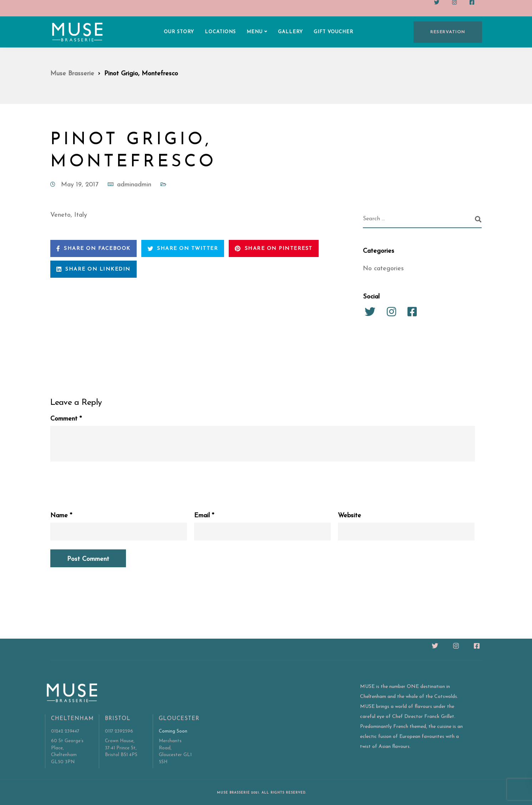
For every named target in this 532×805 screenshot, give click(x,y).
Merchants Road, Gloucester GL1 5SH (175, 751)
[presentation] (105, 483)
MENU (255, 32)
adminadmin (134, 185)
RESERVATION (448, 32)
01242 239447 (65, 731)
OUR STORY (179, 32)
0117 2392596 (119, 731)
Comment (66, 419)
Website (349, 516)
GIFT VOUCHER (333, 32)
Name (61, 516)
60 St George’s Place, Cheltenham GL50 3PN (67, 751)
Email (204, 516)
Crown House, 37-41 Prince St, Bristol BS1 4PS (121, 748)
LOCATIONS (220, 32)
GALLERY (290, 32)
